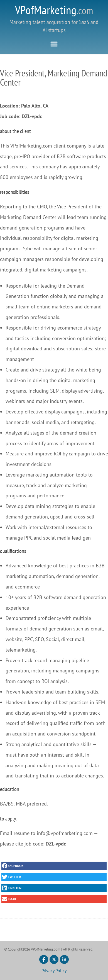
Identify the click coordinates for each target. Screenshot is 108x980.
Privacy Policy (54, 971)
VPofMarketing (54, 10)
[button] (54, 44)
